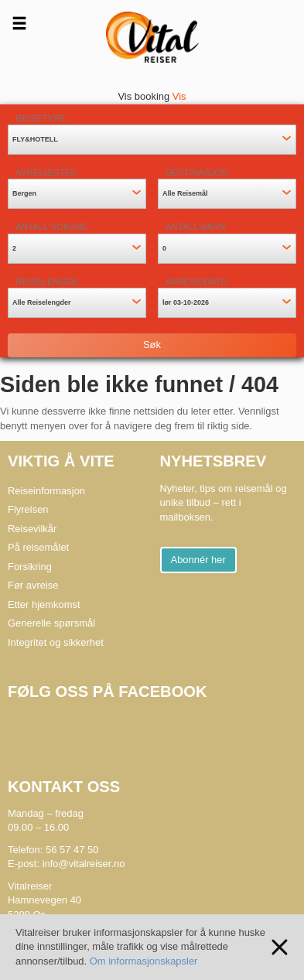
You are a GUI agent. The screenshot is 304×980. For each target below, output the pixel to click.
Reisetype (41, 118)
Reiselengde (47, 282)
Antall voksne (51, 227)
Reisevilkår (32, 529)
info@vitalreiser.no (84, 864)
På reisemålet (38, 547)
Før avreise (33, 585)
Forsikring (30, 567)
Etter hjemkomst (44, 604)
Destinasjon (197, 172)
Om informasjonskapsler (144, 961)
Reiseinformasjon (46, 491)
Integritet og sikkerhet (56, 642)
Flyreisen (28, 509)
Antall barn (195, 227)
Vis (179, 96)
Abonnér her (198, 560)
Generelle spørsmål (51, 623)
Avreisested (46, 172)
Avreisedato (196, 282)
